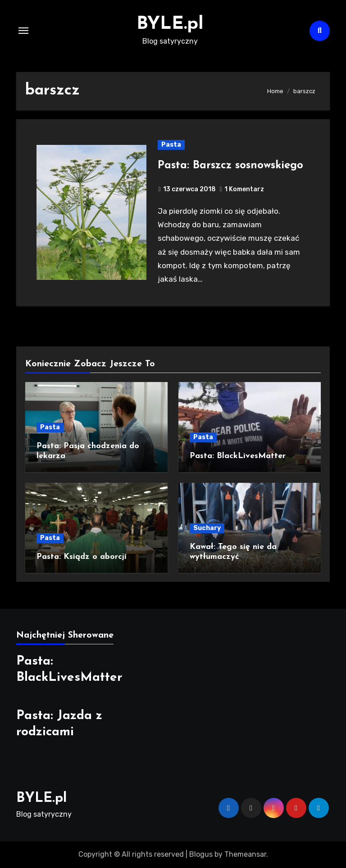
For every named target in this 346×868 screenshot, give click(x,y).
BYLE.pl (170, 24)
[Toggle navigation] (23, 31)
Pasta (171, 145)
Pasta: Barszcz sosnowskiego (230, 166)
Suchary (207, 528)
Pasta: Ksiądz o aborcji (82, 557)
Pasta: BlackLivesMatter (238, 456)
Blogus (201, 854)
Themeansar (245, 854)
